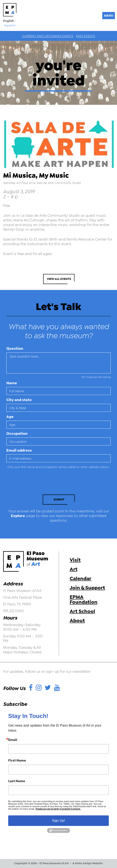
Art (74, 569)
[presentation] (35, 483)
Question (15, 348)
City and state (19, 400)
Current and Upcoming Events (48, 36)
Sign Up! (58, 821)
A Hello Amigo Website (88, 863)
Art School (82, 611)
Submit (59, 499)
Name (12, 383)
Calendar (80, 578)
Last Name (17, 781)
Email (13, 740)
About (77, 621)
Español (10, 25)
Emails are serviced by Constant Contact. (58, 809)
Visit (75, 560)
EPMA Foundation (84, 599)
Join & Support (87, 588)
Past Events (86, 36)
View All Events (59, 279)
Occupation (17, 433)
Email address (19, 450)
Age (10, 417)
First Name (17, 760)
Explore (18, 516)
